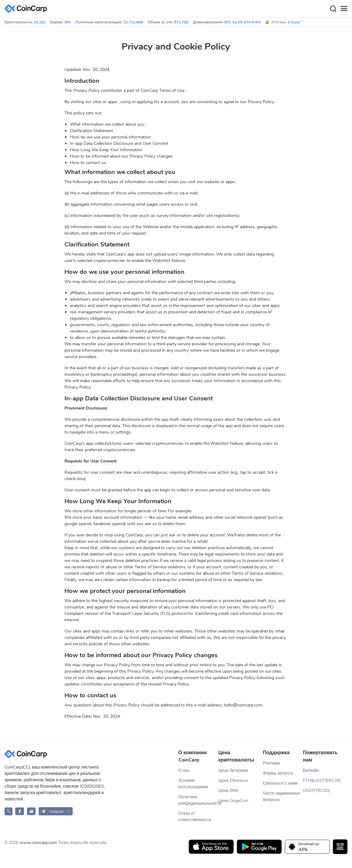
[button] (56, 811)
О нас (184, 770)
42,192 (40, 22)
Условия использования (193, 784)
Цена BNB (228, 791)
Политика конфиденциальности (198, 800)
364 (67, 22)
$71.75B (181, 22)
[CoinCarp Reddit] (31, 811)
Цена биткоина (233, 770)
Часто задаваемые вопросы (282, 797)
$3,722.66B (133, 22)
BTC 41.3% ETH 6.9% (242, 22)
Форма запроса (278, 773)
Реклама (271, 763)
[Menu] (344, 9)
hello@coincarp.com (243, 705)
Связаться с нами (280, 783)
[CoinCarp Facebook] (20, 811)
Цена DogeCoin (233, 801)
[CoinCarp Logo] (27, 9)
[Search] (333, 9)
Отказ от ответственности (195, 817)
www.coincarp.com (38, 843)
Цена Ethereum (233, 781)
